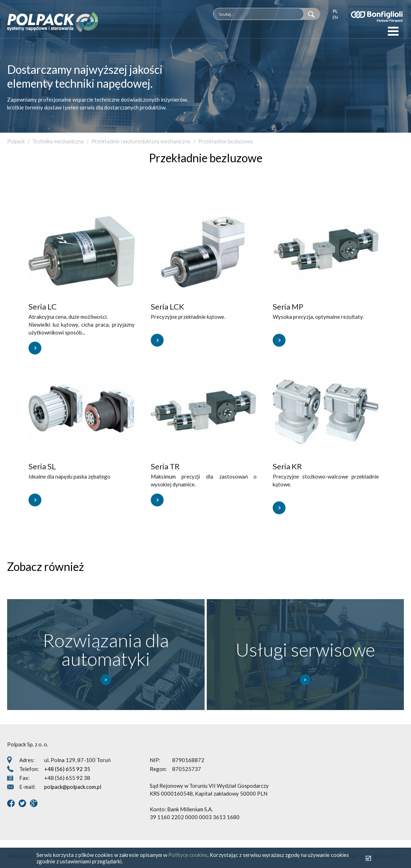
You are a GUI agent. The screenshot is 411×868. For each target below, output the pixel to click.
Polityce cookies (188, 855)
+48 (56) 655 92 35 (67, 769)
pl (335, 11)
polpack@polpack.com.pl (73, 787)
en (335, 17)
